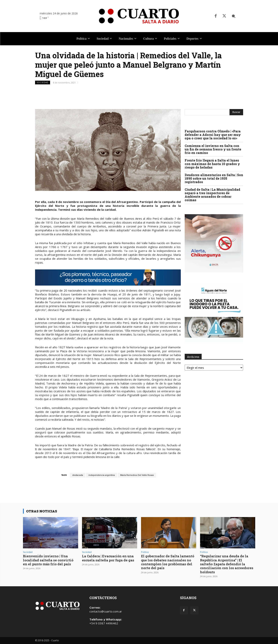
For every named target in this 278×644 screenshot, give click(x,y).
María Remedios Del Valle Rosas (137, 475)
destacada (78, 475)
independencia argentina (102, 475)
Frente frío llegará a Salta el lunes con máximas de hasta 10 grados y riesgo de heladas (212, 164)
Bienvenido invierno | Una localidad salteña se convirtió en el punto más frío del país (48, 560)
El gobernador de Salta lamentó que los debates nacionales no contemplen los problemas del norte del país (168, 562)
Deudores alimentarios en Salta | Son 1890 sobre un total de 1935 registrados (214, 178)
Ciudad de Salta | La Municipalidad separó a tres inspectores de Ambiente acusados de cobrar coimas (212, 195)
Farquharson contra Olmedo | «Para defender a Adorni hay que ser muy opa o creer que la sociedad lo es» (213, 135)
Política (145, 552)
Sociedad (43, 83)
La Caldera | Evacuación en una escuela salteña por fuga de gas (108, 558)
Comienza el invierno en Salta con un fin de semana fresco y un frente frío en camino (213, 149)
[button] (234, 16)
